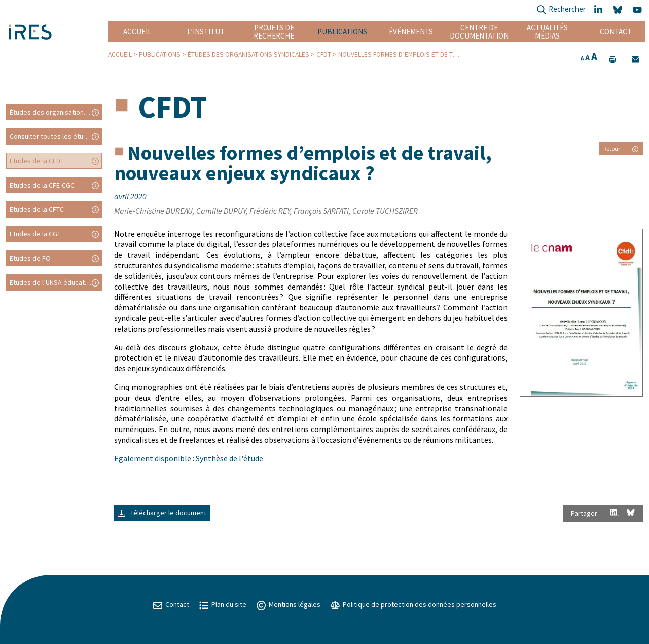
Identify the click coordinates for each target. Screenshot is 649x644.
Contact (616, 32)
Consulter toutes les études (52, 136)
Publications (342, 32)
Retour (621, 148)
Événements (411, 32)
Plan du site (223, 604)
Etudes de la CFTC (37, 209)
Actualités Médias (547, 32)
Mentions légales (289, 604)
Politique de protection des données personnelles (413, 604)
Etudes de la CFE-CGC (42, 185)
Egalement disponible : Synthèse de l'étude (189, 458)
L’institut (206, 32)
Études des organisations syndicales (248, 55)
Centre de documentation (479, 32)
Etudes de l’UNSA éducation (52, 282)
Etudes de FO (30, 258)
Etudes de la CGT (35, 234)
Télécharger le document (162, 513)
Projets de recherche (274, 32)
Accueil (137, 32)
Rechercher (561, 10)
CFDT (324, 55)
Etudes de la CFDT (37, 161)
